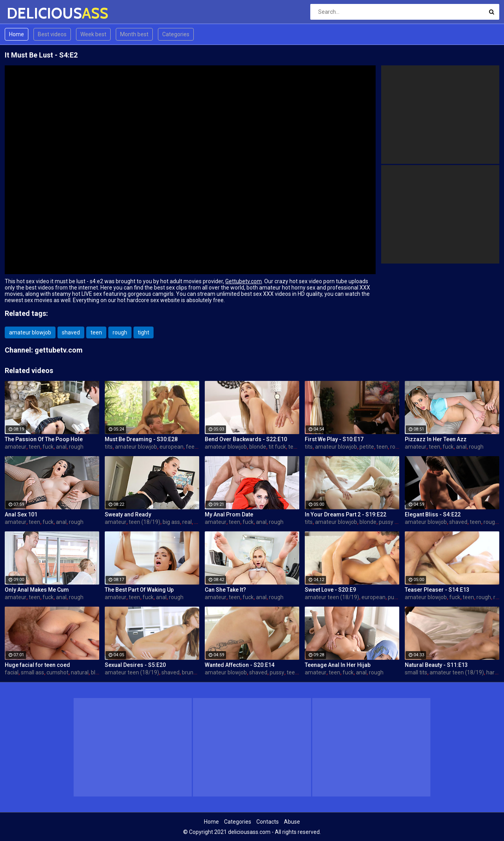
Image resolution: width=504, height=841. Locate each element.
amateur (16, 447)
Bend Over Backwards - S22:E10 (246, 439)
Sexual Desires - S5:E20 (135, 665)
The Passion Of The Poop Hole (44, 439)
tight (144, 332)
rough (120, 332)
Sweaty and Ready (128, 514)
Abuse (292, 822)
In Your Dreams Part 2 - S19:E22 (346, 514)
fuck (48, 447)
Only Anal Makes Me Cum (37, 590)
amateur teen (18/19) (332, 597)
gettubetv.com (59, 350)
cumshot (57, 672)
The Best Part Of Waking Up (139, 590)
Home (17, 34)
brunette (193, 672)
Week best (93, 34)
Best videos (52, 34)
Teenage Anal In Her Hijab (338, 665)
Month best (134, 34)
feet (191, 447)
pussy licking (394, 522)
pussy (395, 597)
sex (198, 522)
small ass (32, 672)
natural (80, 672)
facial (12, 672)
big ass (171, 522)
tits (109, 447)
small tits (416, 672)
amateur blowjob (30, 332)
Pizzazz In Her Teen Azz (436, 439)
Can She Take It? (225, 590)
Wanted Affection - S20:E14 (240, 665)
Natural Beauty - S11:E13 (436, 665)
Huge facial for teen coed (37, 665)
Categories (176, 34)
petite (367, 447)
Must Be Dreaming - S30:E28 (141, 439)
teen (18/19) (145, 522)
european (171, 447)
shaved (71, 332)
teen (96, 332)
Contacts (268, 822)
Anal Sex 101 (21, 514)
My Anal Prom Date (229, 514)
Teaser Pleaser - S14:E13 (437, 590)
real (187, 522)
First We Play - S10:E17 (334, 439)
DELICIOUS (27, 13)
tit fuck (277, 447)
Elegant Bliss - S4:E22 (433, 514)
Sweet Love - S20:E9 (330, 590)
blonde (258, 447)
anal (61, 447)
